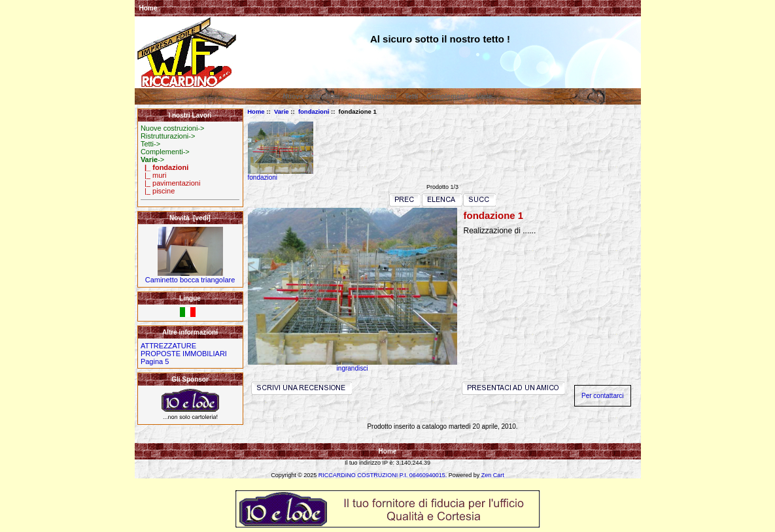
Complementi (447, 96)
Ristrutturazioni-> (168, 136)
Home (148, 8)
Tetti (411, 96)
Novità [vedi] (190, 218)
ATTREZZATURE (168, 346)
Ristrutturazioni (372, 96)
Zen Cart (493, 475)
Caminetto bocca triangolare (190, 276)
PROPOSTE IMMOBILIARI (184, 354)
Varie (282, 111)
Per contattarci (602, 396)
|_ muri (154, 175)
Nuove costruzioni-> (173, 128)
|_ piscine (158, 191)
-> (152, 159)
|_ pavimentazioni (171, 183)
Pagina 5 (155, 361)
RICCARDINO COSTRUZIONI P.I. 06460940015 (382, 475)
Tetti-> (150, 144)
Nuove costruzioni (312, 96)
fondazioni (314, 111)
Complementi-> (165, 152)
